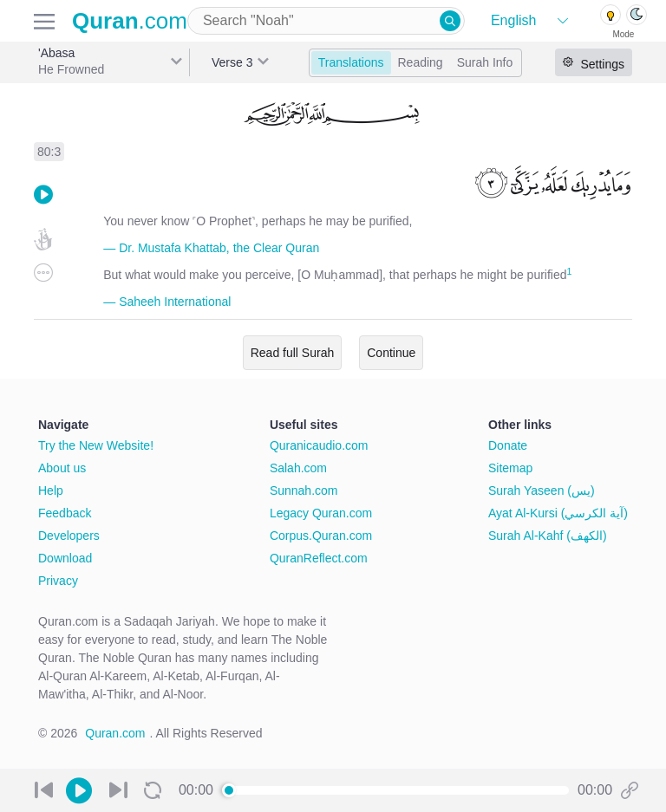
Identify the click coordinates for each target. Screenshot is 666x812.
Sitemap (510, 468)
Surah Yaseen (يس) (542, 490)
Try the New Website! (96, 445)
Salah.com (298, 468)
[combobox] (326, 21)
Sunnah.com (304, 490)
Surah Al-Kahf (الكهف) (548, 536)
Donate (508, 445)
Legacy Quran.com (321, 513)
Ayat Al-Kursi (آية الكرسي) (558, 513)
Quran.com (115, 733)
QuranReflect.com (319, 558)
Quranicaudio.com (319, 445)
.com (130, 21)
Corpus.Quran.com (321, 536)
